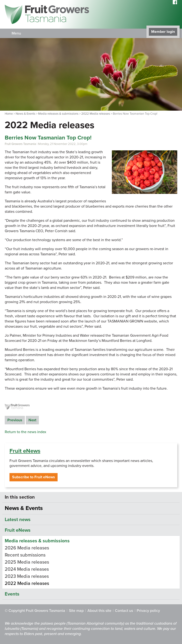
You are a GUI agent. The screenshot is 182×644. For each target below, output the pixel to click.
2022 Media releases (96, 114)
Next (32, 420)
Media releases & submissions (58, 114)
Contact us (124, 611)
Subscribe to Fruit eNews (34, 477)
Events (12, 594)
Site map (76, 611)
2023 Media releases (27, 576)
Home (9, 114)
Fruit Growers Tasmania (20, 144)
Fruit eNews (25, 451)
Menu (16, 33)
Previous (15, 420)
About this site (99, 611)
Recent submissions (25, 555)
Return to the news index (25, 432)
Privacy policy (148, 611)
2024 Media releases (27, 569)
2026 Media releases (27, 548)
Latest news (18, 520)
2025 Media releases (27, 562)
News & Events (25, 114)
